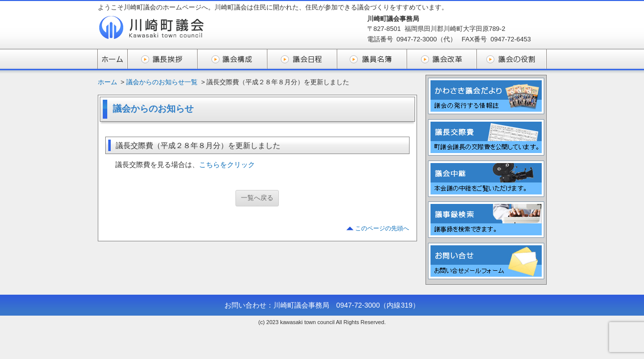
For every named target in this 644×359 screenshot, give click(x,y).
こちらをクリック (227, 165)
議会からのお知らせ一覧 (162, 82)
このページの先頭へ (382, 228)
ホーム (107, 82)
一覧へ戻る (257, 198)
